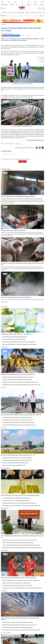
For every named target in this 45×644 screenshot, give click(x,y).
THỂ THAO (4, 550)
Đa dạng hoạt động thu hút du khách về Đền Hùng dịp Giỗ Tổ (17, 460)
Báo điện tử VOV (5, 302)
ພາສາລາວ (31, 5)
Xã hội (15, 13)
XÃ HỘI (3, 25)
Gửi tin (22, 161)
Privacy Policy (19, 159)
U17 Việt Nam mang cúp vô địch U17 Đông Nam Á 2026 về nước (17, 585)
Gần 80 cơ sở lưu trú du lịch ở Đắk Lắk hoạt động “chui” (15, 463)
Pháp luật (34, 13)
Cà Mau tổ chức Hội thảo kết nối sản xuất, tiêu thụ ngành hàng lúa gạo (19, 425)
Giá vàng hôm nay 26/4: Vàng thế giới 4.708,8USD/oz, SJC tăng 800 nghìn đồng (21, 506)
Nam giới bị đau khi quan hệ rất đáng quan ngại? (14, 339)
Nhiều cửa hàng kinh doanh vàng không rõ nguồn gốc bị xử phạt (18, 543)
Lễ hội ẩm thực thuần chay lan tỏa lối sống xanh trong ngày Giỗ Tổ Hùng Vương (21, 385)
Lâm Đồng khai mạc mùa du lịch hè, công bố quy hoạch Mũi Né (17, 458)
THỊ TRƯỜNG (5, 468)
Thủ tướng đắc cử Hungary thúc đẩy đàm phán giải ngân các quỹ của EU (20, 625)
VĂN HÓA (4, 347)
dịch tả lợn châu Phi (10, 144)
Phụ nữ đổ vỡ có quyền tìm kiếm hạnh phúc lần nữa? (15, 337)
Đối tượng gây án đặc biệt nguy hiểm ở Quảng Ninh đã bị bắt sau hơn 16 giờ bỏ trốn (22, 548)
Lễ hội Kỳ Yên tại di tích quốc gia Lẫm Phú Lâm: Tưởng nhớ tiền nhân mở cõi (20, 382)
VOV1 (2, 2)
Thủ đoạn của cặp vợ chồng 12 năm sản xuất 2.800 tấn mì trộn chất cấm (19, 540)
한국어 (24, 5)
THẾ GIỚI (4, 591)
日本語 (14, 5)
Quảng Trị (18, 144)
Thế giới (10, 13)
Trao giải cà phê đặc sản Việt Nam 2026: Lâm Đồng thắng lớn (17, 417)
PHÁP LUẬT (5, 508)
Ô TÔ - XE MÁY (6, 633)
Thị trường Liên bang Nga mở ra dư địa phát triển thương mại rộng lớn (19, 503)
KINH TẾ (4, 387)
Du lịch (4, 428)
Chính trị (4, 13)
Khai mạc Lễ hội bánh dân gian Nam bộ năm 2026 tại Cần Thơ (17, 380)
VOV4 (22, 2)
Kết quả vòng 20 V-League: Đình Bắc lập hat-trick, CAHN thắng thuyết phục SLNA (22, 588)
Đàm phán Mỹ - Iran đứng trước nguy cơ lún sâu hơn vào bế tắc (17, 622)
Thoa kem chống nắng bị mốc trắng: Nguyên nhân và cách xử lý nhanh (19, 344)
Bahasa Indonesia (6, 5)
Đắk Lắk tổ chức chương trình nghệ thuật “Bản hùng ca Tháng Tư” (18, 377)
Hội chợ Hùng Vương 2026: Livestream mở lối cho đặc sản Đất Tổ (18, 420)
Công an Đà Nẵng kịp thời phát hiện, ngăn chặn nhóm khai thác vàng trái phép (21, 545)
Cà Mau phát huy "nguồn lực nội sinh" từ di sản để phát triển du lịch (18, 422)
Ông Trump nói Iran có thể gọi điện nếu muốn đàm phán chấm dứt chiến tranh (21, 630)
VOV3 (15, 2)
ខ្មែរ (19, 5)
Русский (38, 5)
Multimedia (21, 13)
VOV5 (29, 2)
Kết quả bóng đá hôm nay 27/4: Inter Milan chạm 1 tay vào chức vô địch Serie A (21, 580)
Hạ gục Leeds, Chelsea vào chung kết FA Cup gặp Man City (16, 583)
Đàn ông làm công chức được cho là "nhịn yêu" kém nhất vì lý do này (19, 342)
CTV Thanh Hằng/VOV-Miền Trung (35, 140)
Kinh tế (40, 13)
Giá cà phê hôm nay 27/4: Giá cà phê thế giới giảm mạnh (16, 501)
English (4, 8)
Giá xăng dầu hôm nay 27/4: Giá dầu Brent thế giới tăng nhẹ (17, 498)
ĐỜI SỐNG (4, 307)
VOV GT (42, 2)
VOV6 (35, 2)
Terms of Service (26, 159)
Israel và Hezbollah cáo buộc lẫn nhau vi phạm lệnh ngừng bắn (17, 627)
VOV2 (9, 2)
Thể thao (28, 13)
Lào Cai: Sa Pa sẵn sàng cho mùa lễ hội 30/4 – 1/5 (14, 465)
